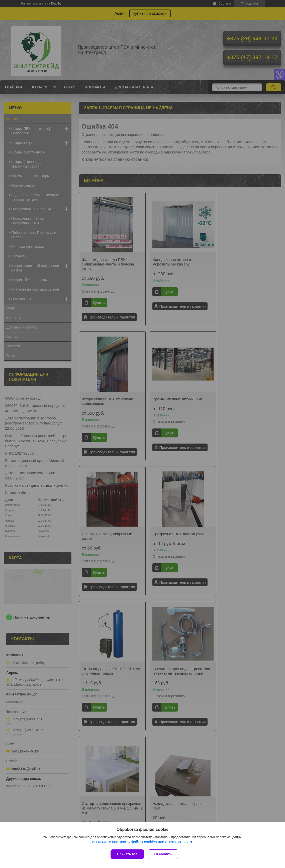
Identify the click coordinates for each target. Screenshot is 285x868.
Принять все (127, 854)
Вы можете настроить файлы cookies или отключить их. (140, 843)
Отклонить (164, 854)
